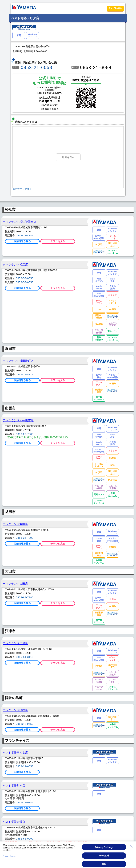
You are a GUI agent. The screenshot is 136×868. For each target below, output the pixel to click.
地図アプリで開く (22, 189)
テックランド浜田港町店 (18, 361)
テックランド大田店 (15, 584)
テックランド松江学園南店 (19, 222)
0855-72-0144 (25, 802)
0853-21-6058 (37, 67)
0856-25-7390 (25, 538)
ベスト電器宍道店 (14, 822)
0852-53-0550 (25, 278)
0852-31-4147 (25, 235)
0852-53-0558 (25, 282)
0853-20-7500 (25, 434)
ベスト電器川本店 (14, 786)
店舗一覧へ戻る (115, 8)
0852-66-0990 (25, 839)
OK (104, 864)
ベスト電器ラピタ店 (15, 753)
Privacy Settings (104, 847)
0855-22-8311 (25, 375)
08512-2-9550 (25, 724)
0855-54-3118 (25, 657)
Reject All (104, 856)
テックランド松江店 (15, 264)
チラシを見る (58, 241)
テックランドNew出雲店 (18, 420)
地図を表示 (68, 157)
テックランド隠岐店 (15, 710)
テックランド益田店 (15, 524)
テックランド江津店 (15, 643)
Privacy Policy (9, 856)
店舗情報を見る (22, 241)
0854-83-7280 (25, 597)
